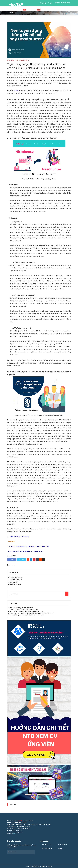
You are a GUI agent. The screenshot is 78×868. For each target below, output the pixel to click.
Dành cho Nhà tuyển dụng (62, 3)
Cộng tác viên (35, 10)
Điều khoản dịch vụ (47, 845)
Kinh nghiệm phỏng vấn (16, 579)
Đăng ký (50, 3)
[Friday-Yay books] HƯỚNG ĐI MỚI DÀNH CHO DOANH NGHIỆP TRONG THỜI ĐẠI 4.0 (32, 613)
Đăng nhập (43, 3)
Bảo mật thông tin (47, 848)
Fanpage (13, 804)
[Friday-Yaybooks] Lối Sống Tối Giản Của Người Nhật (24, 610)
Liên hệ (11, 13)
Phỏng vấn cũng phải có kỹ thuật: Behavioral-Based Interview (26, 611)
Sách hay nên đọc (14, 581)
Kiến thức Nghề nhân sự (22, 60)
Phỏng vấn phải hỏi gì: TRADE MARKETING (21, 608)
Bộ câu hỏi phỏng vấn (15, 584)
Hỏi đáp (60, 848)
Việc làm (21, 10)
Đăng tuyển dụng (56, 10)
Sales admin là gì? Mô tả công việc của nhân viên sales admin (26, 615)
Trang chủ (11, 10)
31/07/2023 (11, 60)
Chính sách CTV (62, 845)
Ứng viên (46, 10)
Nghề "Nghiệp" (13, 583)
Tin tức (66, 10)
